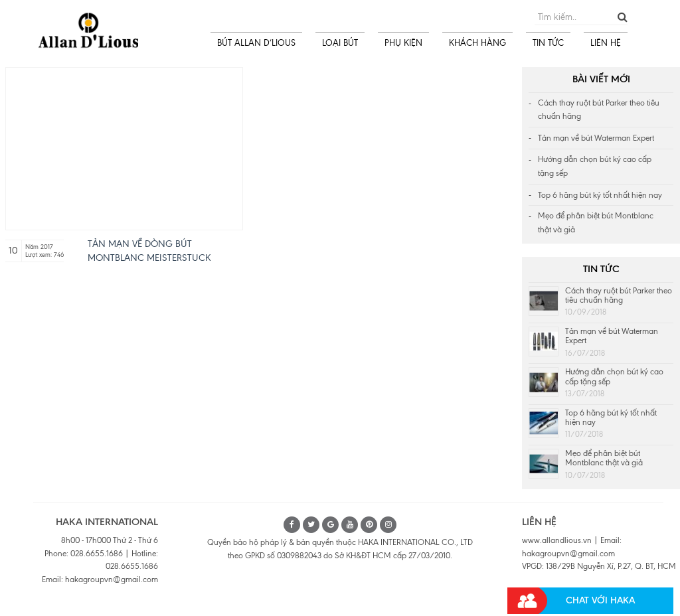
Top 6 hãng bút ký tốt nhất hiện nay (600, 195)
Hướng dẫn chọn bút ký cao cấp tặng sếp (595, 166)
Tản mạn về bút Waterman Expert (596, 138)
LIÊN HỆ (606, 43)
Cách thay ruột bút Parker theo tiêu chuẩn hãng (599, 110)
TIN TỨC (548, 43)
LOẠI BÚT (340, 43)
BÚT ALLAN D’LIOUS (256, 43)
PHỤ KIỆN (403, 43)
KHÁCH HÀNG (477, 43)
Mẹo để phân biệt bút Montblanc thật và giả (596, 223)
